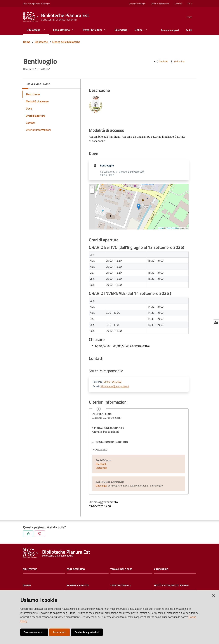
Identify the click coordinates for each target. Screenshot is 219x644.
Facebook (101, 464)
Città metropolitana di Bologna (36, 4)
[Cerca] (192, 17)
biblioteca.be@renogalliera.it (115, 387)
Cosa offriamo (76, 569)
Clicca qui (101, 486)
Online (27, 586)
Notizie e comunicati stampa (171, 586)
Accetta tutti (60, 632)
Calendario (161, 569)
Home (27, 42)
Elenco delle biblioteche (66, 42)
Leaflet (161, 228)
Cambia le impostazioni (87, 632)
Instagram (101, 468)
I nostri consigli (121, 586)
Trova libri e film (121, 569)
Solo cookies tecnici (34, 632)
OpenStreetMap (173, 228)
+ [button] (92, 188)
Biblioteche (41, 42)
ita (190, 4)
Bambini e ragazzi (78, 586)
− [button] (92, 192)
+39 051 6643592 (112, 382)
